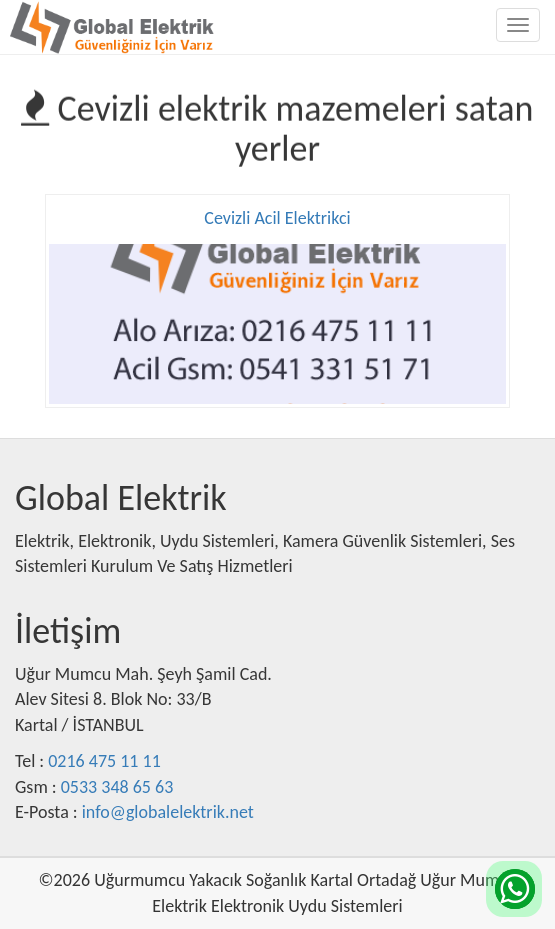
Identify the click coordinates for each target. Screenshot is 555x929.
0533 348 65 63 (117, 787)
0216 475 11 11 (104, 761)
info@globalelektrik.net (168, 812)
